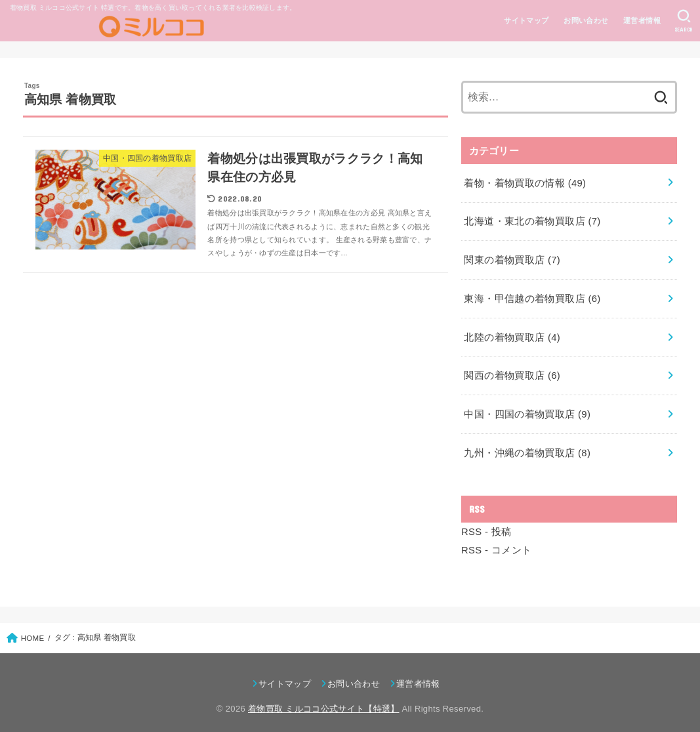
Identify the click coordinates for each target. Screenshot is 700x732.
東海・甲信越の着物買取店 (532, 295)
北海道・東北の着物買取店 (532, 220)
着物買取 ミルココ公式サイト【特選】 (324, 701)
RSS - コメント (496, 543)
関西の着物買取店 (512, 371)
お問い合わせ (585, 20)
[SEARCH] (684, 21)
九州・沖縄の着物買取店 (527, 446)
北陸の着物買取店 (512, 334)
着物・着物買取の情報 (525, 182)
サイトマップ (526, 20)
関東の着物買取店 (512, 257)
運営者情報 (641, 20)
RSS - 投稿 (486, 525)
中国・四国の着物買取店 (527, 409)
